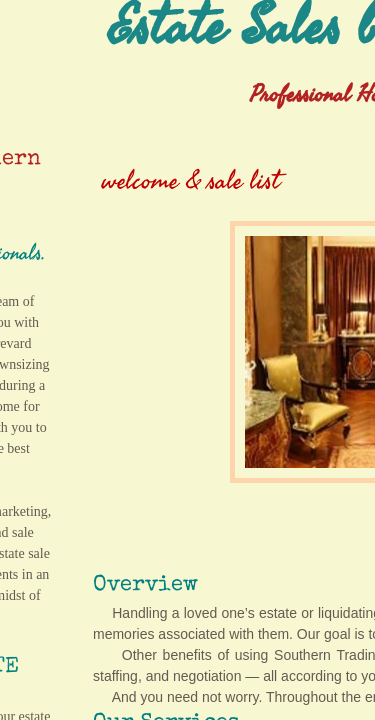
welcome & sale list (191, 181)
